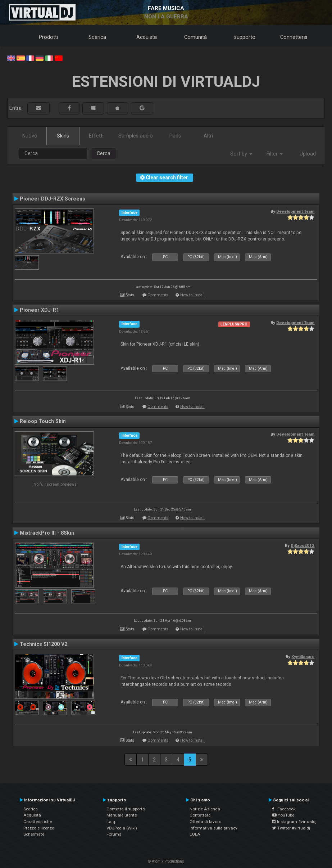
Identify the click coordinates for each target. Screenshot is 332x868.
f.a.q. (111, 822)
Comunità (195, 37)
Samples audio (136, 136)
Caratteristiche (38, 822)
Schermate (34, 834)
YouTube (283, 815)
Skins (63, 136)
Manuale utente (122, 815)
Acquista (147, 37)
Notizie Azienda (205, 809)
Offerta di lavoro (205, 822)
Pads (175, 136)
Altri (208, 136)
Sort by (241, 154)
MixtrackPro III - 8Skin (47, 533)
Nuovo (30, 136)
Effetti (96, 136)
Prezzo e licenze (39, 828)
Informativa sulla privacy (213, 828)
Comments (158, 295)
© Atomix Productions (166, 861)
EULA (195, 834)
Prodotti (48, 37)
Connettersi (294, 37)
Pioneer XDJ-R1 (39, 310)
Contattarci (201, 815)
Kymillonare (303, 657)
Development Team (295, 211)
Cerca (104, 153)
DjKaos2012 (303, 545)
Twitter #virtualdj (291, 828)
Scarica (97, 37)
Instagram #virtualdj (294, 822)
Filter (275, 154)
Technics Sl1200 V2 (44, 644)
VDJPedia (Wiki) (122, 828)
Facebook (284, 809)
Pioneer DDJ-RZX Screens (53, 199)
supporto (245, 37)
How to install (192, 295)
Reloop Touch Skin (43, 421)
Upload (308, 154)
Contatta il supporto (126, 809)
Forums (114, 834)
